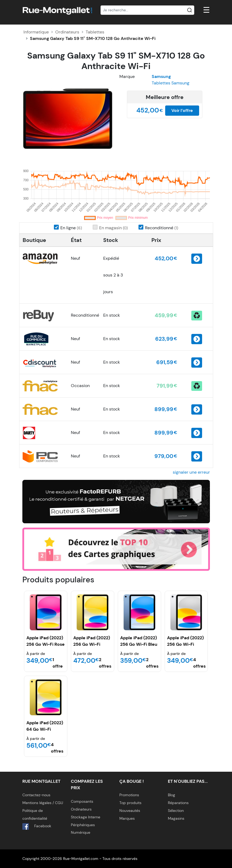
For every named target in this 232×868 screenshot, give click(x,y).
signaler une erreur (191, 472)
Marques (127, 818)
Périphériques (83, 825)
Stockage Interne (86, 817)
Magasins (176, 818)
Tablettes (95, 32)
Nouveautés (130, 811)
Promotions (129, 795)
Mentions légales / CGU (43, 803)
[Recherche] (147, 10)
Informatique (36, 32)
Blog (172, 795)
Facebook (37, 826)
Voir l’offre (182, 110)
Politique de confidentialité (35, 814)
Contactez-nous (36, 795)
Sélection (176, 811)
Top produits (130, 803)
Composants (82, 801)
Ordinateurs (67, 32)
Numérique (81, 832)
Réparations (178, 803)
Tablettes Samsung (171, 83)
